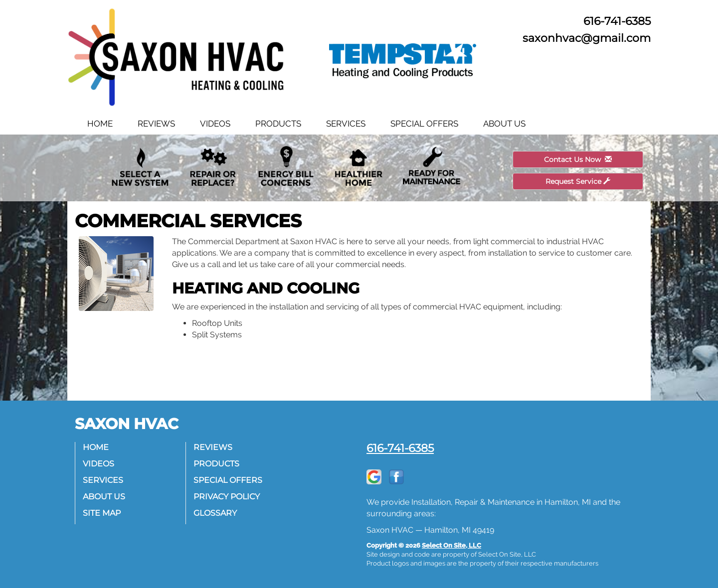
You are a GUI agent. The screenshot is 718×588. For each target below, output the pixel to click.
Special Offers (424, 124)
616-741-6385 (400, 448)
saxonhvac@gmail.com (587, 38)
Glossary (215, 513)
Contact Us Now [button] (578, 159)
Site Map (102, 513)
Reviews (156, 124)
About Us (504, 124)
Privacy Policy (227, 497)
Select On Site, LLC (451, 545)
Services (346, 124)
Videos (215, 124)
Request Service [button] (578, 181)
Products (278, 124)
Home (100, 124)
